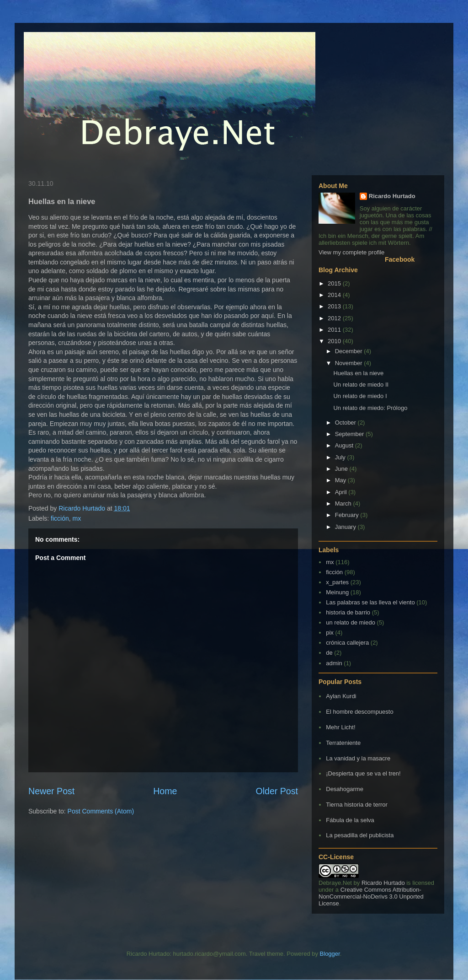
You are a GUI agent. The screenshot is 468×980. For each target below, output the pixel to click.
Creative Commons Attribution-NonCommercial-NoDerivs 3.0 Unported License (371, 897)
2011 (335, 330)
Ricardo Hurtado (392, 196)
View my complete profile (351, 252)
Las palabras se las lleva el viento (370, 602)
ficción (60, 518)
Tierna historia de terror (357, 805)
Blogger (330, 954)
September (350, 434)
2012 (335, 318)
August (345, 445)
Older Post (277, 791)
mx (77, 518)
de (329, 653)
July (341, 457)
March (344, 503)
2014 (335, 295)
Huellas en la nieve (358, 373)
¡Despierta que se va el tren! (363, 773)
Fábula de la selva (350, 820)
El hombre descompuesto (359, 712)
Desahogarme (345, 789)
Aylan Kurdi (341, 696)
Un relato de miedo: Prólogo (370, 408)
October (346, 423)
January (346, 527)
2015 (335, 283)
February (348, 515)
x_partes (337, 582)
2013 (335, 306)
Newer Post (51, 791)
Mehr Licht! (340, 727)
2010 (335, 341)
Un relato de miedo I (360, 396)
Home (165, 791)
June (342, 469)
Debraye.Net (335, 883)
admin (334, 663)
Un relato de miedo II (361, 385)
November (350, 363)
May (341, 480)
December (350, 351)
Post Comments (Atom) (101, 811)
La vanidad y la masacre (358, 758)
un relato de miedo (351, 622)
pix (330, 633)
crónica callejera (347, 643)
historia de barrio (348, 612)
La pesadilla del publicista (360, 835)
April (342, 492)
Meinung (337, 592)
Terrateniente (343, 743)
